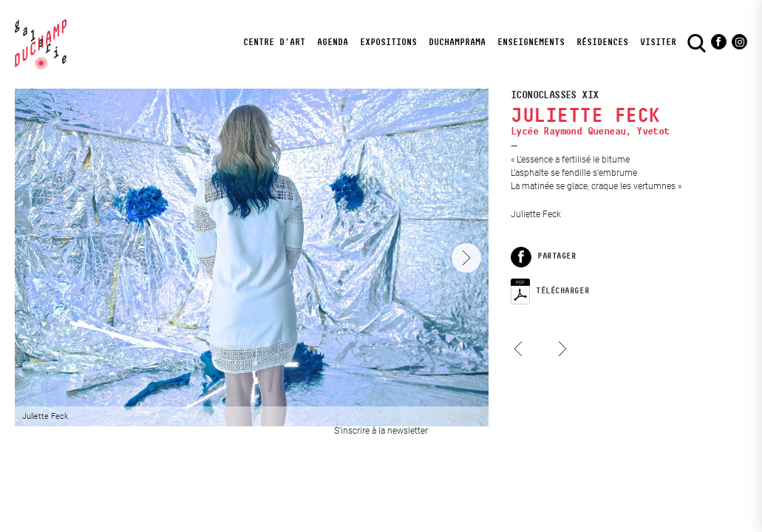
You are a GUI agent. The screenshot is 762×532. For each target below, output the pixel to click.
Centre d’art (274, 42)
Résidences (602, 42)
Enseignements (531, 42)
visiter (658, 42)
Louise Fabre (559, 335)
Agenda (333, 42)
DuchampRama (457, 42)
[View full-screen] (252, 258)
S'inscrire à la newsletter (381, 431)
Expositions (388, 42)
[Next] (466, 258)
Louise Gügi (522, 363)
